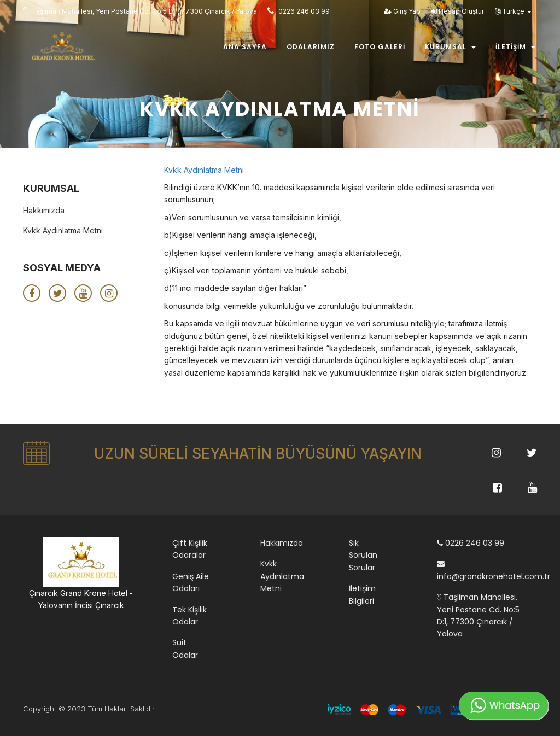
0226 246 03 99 (471, 543)
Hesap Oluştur (458, 11)
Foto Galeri (380, 47)
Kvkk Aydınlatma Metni (204, 170)
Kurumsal (450, 47)
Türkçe (513, 11)
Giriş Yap (402, 11)
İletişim (515, 47)
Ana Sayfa (245, 47)
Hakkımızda (44, 210)
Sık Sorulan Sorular (363, 555)
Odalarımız (311, 47)
